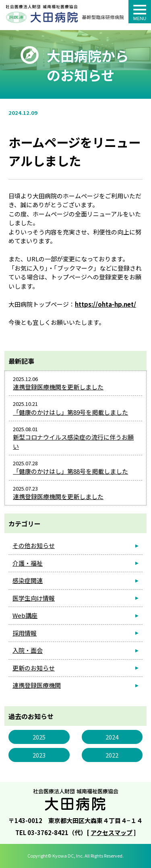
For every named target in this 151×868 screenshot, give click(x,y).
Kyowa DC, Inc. (68, 856)
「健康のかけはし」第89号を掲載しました (70, 412)
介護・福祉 (28, 563)
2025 (39, 737)
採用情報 (25, 633)
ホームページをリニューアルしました (65, 18)
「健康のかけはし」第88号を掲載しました (70, 471)
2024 (112, 737)
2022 (112, 755)
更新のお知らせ (34, 668)
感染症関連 (28, 580)
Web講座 (25, 615)
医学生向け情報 (34, 598)
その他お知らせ (34, 545)
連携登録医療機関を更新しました (58, 387)
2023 (39, 755)
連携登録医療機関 (37, 685)
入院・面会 (28, 650)
